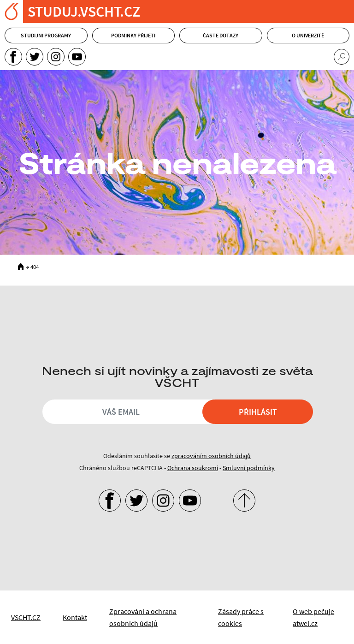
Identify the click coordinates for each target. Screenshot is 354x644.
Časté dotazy (221, 35)
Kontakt (75, 617)
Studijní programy (46, 35)
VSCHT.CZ (26, 617)
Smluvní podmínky (249, 468)
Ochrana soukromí (193, 468)
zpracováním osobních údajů (211, 456)
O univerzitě (308, 35)
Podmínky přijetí (133, 35)
